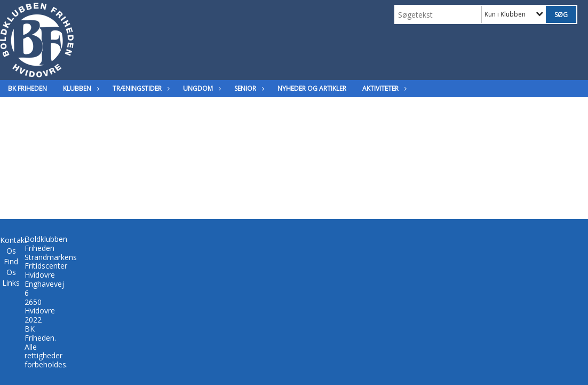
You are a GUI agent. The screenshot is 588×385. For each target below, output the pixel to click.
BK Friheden (27, 88)
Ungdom (201, 88)
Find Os (11, 267)
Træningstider (140, 88)
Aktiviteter (383, 88)
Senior (248, 88)
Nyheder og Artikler (312, 88)
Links (11, 283)
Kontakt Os (14, 245)
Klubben (80, 88)
